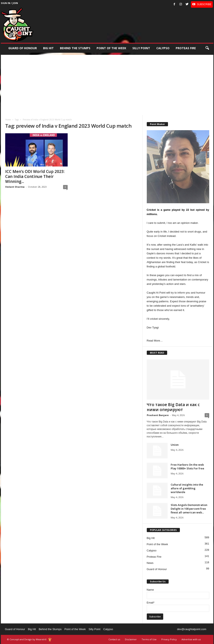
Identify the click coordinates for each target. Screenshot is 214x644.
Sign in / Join (9, 3)
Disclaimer (131, 639)
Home (8, 120)
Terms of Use (149, 639)
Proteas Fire (186, 48)
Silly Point (141, 48)
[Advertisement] (107, 84)
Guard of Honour (23, 48)
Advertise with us (191, 639)
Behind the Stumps (50, 629)
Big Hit (48, 48)
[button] (207, 48)
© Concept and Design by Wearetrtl (27, 639)
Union (175, 445)
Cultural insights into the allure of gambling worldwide (187, 488)
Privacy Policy (169, 639)
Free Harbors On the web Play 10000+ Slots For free (187, 466)
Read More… (155, 341)
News (150, 563)
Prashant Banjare (158, 415)
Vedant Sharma (15, 187)
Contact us (114, 639)
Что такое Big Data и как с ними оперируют (173, 407)
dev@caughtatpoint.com (192, 629)
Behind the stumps (75, 48)
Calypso (163, 48)
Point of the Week (111, 48)
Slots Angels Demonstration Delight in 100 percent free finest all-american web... (189, 509)
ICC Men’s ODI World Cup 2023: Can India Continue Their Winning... (35, 176)
